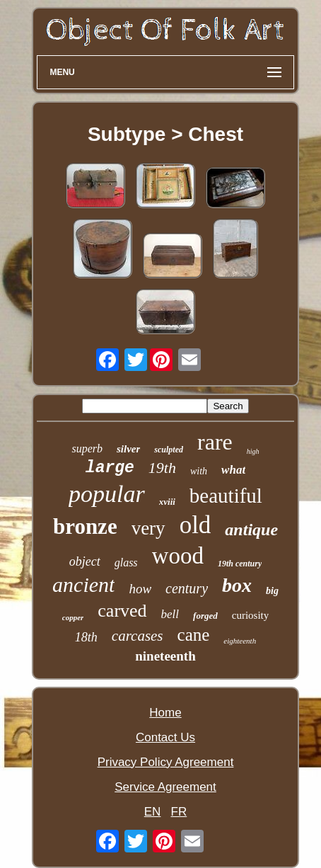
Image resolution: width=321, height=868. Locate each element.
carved (122, 611)
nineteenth (165, 656)
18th (86, 637)
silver (128, 449)
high (253, 451)
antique (251, 530)
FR (179, 812)
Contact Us (165, 737)
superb (87, 449)
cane (194, 635)
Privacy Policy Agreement (166, 762)
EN (153, 812)
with (199, 471)
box (237, 585)
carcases (138, 636)
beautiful (226, 496)
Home (165, 713)
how (140, 589)
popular (107, 494)
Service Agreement (165, 787)
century (187, 588)
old (195, 525)
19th (162, 468)
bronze (85, 526)
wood (178, 556)
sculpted (169, 450)
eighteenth (240, 641)
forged (205, 616)
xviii (167, 502)
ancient (83, 584)
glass (126, 563)
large (110, 468)
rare (215, 442)
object (85, 561)
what (233, 470)
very (148, 528)
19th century (240, 564)
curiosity (251, 615)
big (272, 591)
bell (170, 614)
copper (73, 617)
